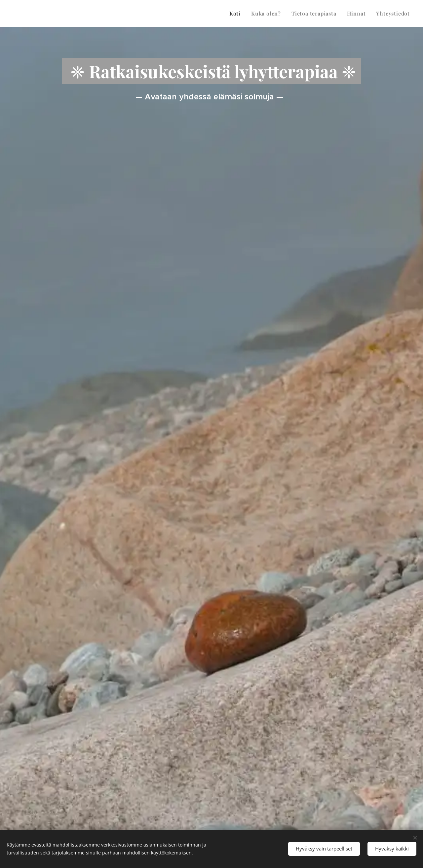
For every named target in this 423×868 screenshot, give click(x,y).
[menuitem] (237, 14)
